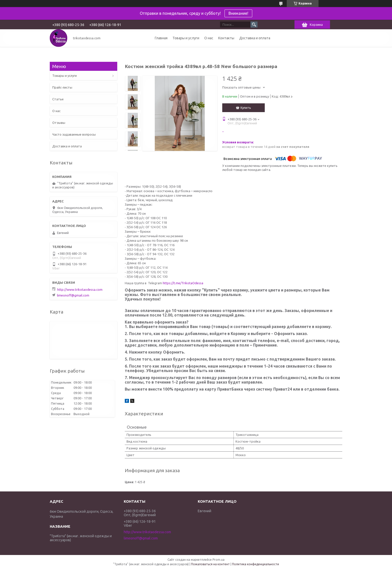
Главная (161, 38)
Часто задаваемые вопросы (74, 134)
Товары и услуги (186, 38)
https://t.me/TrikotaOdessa (183, 283)
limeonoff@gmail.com (73, 295)
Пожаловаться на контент (210, 564)
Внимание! (238, 13)
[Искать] (254, 25)
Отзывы (59, 123)
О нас (209, 38)
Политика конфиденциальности (255, 564)
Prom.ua (218, 560)
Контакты (226, 38)
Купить (246, 108)
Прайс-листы (62, 87)
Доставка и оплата (255, 38)
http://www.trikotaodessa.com (80, 290)
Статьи (58, 99)
